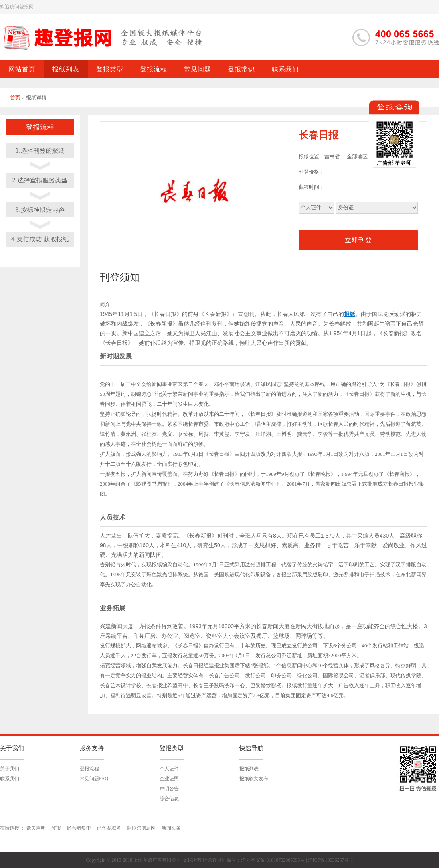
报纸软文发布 (254, 779)
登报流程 (89, 769)
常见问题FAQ (94, 779)
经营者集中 (79, 828)
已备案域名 (109, 828)
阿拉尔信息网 (141, 828)
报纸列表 (249, 769)
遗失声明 (36, 828)
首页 (15, 98)
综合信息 (169, 799)
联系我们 (10, 779)
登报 (56, 828)
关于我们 (10, 769)
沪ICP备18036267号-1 (331, 860)
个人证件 (169, 769)
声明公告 (169, 789)
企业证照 (169, 779)
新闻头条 (171, 828)
